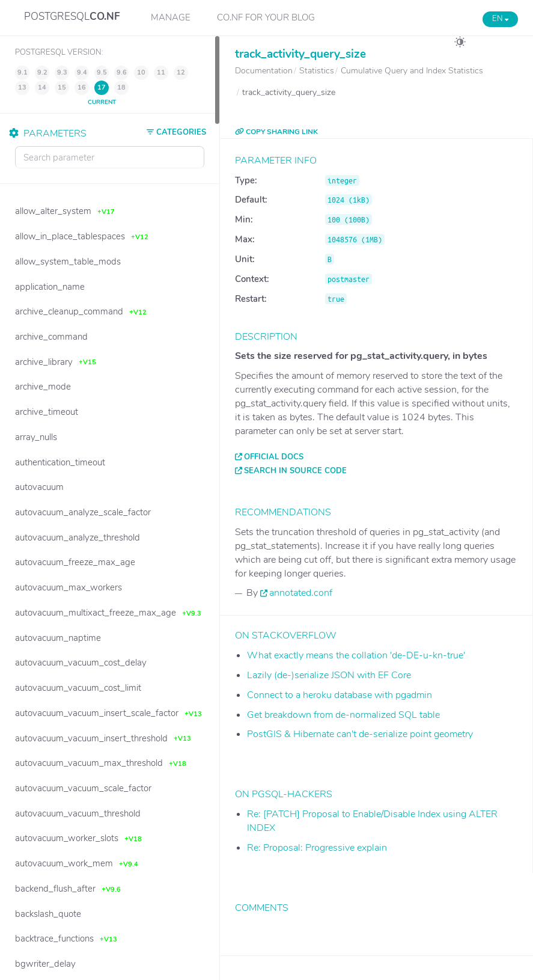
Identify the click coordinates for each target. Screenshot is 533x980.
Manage (171, 17)
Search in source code (295, 471)
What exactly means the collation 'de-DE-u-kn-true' (356, 655)
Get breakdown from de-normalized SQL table (343, 715)
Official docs (274, 457)
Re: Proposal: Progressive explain (317, 848)
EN (500, 19)
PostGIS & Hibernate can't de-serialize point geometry (360, 734)
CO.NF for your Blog (266, 17)
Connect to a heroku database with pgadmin (340, 695)
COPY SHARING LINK (276, 132)
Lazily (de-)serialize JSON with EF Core (329, 675)
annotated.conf (301, 593)
